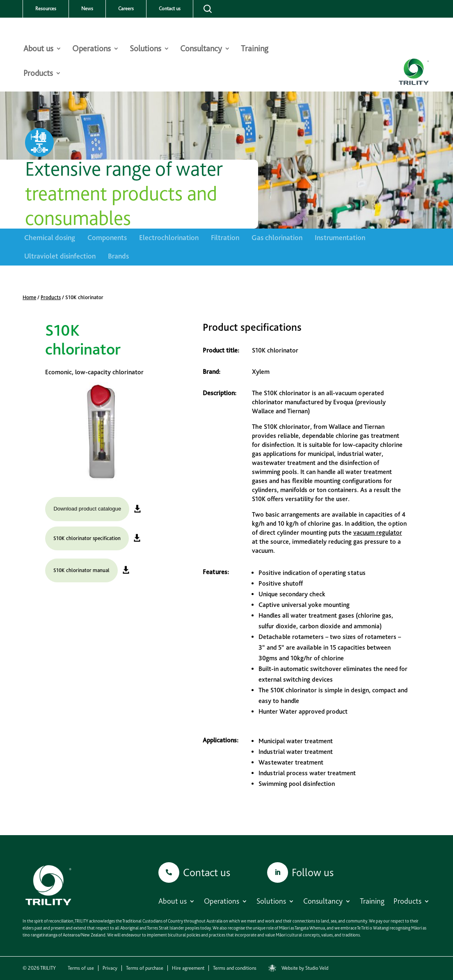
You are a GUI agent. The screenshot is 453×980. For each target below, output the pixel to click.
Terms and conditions (235, 968)
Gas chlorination (277, 237)
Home (29, 297)
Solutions (145, 49)
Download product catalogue (87, 509)
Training (255, 49)
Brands (118, 256)
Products (38, 74)
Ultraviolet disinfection (60, 256)
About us (38, 49)
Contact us (170, 9)
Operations (92, 49)
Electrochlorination (169, 237)
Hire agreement (188, 968)
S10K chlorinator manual (81, 570)
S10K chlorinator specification (87, 538)
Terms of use (81, 968)
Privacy (110, 968)
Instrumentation (340, 237)
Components (107, 237)
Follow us (313, 872)
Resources (46, 9)
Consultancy (201, 49)
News (87, 9)
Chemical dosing (50, 237)
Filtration (225, 237)
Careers (126, 9)
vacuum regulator (378, 532)
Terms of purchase (145, 968)
